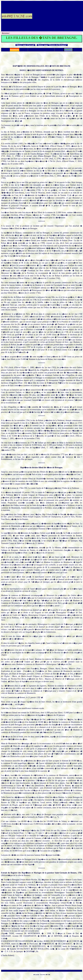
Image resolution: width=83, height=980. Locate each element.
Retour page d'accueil (25, 45)
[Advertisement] (58, 16)
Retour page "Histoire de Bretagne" (52, 45)
